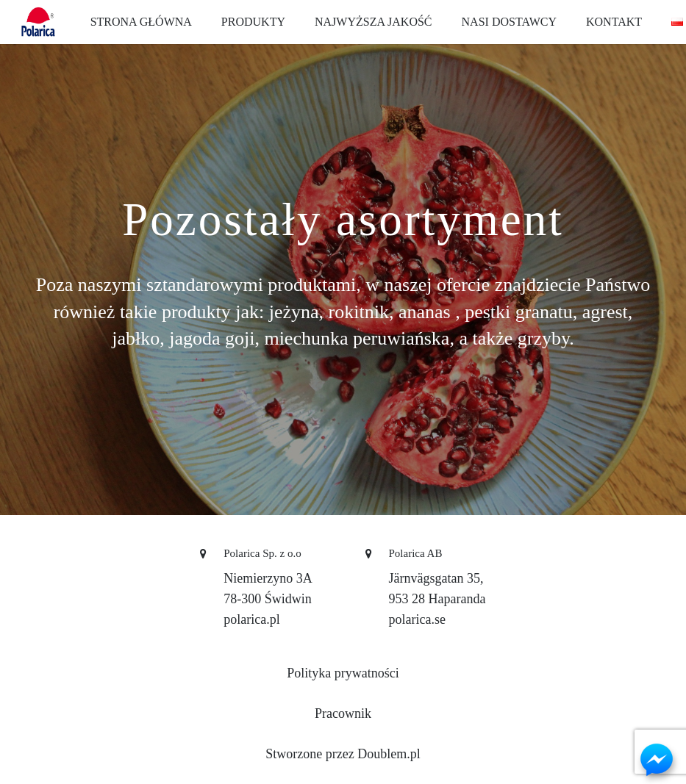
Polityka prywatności (343, 673)
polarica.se (417, 619)
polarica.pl (251, 619)
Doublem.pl (389, 754)
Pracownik (343, 713)
